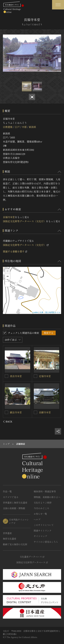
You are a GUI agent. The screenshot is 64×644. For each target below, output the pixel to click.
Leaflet (35, 312)
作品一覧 (7, 491)
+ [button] (8, 272)
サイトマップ (40, 536)
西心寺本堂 (45, 412)
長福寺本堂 (9, 217)
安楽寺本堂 (16, 412)
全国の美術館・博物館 (14, 508)
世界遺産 (7, 533)
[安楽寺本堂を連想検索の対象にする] (7, 412)
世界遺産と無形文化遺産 (15, 503)
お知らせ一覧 (40, 514)
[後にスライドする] (57, 422)
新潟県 (32, 127)
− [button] (8, 277)
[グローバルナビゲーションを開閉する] (58, 5)
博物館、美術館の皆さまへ (47, 497)
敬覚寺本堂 (45, 376)
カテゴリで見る (11, 497)
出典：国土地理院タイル (50, 312)
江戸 (17, 127)
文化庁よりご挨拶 (43, 503)
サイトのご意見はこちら (46, 542)
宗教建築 (8, 127)
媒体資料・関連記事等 (45, 491)
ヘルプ (37, 519)
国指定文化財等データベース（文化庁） (24, 221)
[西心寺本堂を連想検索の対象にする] (35, 412)
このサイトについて (44, 525)
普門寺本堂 (16, 376)
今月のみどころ (42, 508)
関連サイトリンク (43, 531)
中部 (24, 127)
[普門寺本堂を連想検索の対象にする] (7, 376)
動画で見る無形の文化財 (15, 544)
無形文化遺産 (10, 539)
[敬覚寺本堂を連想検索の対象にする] (35, 376)
